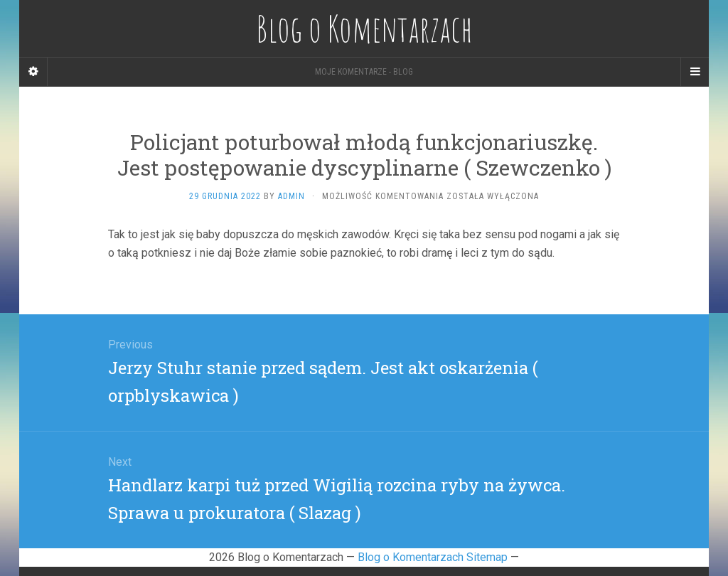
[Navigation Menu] (695, 72)
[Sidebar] (33, 72)
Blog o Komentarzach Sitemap (433, 557)
